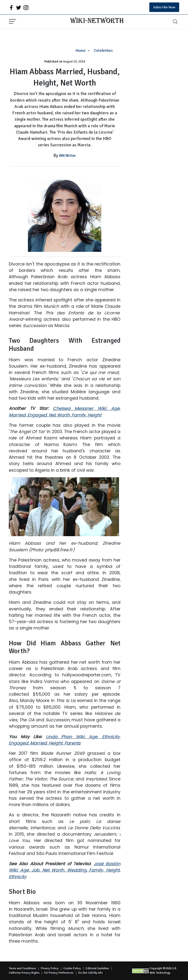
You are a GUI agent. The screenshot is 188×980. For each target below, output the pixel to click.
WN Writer (67, 156)
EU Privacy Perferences (59, 973)
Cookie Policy (72, 968)
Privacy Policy (50, 968)
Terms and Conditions (22, 968)
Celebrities (103, 51)
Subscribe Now (164, 7)
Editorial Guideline (97, 968)
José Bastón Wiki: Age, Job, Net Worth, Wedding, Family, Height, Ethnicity (65, 870)
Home (81, 51)
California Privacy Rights (24, 973)
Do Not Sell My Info (91, 973)
